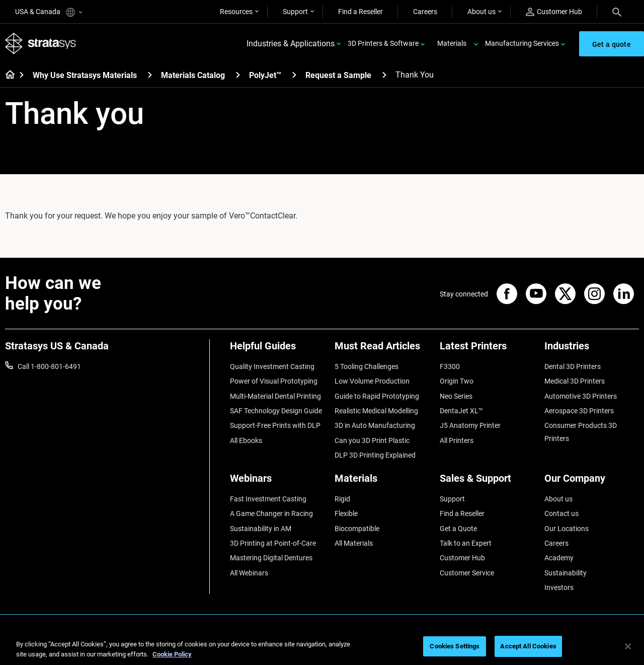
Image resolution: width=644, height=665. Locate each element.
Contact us (561, 513)
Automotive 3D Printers (581, 396)
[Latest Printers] (487, 350)
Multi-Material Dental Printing (275, 396)
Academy (559, 558)
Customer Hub (554, 12)
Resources (236, 12)
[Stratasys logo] (41, 44)
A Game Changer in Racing (271, 513)
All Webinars (249, 573)
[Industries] (592, 350)
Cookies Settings (455, 646)
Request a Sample (338, 75)
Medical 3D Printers (575, 381)
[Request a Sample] (384, 75)
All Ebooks (246, 440)
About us (481, 12)
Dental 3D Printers (573, 366)
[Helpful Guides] (277, 350)
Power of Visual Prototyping (274, 381)
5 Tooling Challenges (367, 366)
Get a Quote (458, 529)
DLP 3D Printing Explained (375, 455)
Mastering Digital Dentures (271, 558)
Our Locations (567, 529)
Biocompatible (357, 529)
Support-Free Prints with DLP (275, 425)
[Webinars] (277, 482)
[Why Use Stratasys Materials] (150, 75)
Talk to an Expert (466, 543)
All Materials (354, 543)
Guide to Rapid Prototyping (377, 396)
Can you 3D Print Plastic (372, 440)
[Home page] (7, 76)
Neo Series (456, 396)
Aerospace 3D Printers (579, 411)
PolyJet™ (265, 75)
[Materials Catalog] (238, 75)
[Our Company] (592, 482)
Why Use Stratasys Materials (85, 75)
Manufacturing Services (522, 43)
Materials (452, 43)
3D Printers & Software (383, 43)
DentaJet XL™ (461, 411)
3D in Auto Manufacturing (375, 425)
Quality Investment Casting (272, 366)
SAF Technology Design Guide (276, 411)
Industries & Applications (291, 44)
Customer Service (467, 573)
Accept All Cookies (528, 646)
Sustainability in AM (261, 529)
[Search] (617, 12)
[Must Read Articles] (382, 350)
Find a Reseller (360, 12)
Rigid (342, 499)
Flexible (346, 513)
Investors (559, 587)
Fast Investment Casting (268, 499)
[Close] (628, 646)
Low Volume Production (372, 381)
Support (295, 12)
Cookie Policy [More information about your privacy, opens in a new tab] (172, 654)
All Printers (457, 440)
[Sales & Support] (487, 482)
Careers (425, 12)
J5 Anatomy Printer (470, 425)
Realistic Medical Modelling (376, 411)
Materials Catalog (193, 75)
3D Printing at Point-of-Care (273, 543)
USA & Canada (49, 12)
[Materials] (382, 482)
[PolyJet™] (294, 75)
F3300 (450, 366)
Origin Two (457, 381)
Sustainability (566, 573)
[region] (322, 647)
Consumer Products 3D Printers (581, 432)
